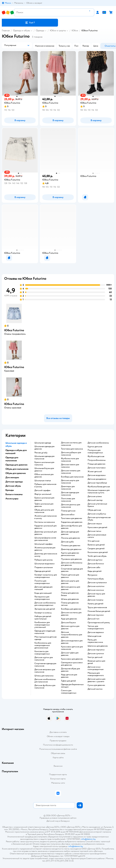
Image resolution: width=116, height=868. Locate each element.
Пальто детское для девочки (70, 576)
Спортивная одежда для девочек (72, 570)
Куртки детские (95, 447)
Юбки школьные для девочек (44, 476)
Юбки (75, 31)
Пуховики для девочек (72, 559)
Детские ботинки (96, 564)
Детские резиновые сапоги (97, 536)
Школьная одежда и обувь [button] (16, 444)
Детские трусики (96, 615)
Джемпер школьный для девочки (46, 533)
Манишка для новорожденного (96, 674)
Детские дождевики (97, 479)
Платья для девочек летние (70, 604)
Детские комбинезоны (98, 443)
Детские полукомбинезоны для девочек (72, 635)
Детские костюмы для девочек (71, 614)
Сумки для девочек (96, 685)
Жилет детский (95, 472)
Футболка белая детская (99, 487)
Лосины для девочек (71, 538)
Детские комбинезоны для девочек (72, 564)
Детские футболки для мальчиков (45, 687)
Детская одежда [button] (14, 482)
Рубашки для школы (44, 560)
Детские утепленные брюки (97, 505)
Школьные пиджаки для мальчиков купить (99, 491)
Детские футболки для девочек (71, 527)
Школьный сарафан (43, 544)
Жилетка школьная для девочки (45, 549)
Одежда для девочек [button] (16, 465)
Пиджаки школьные (44, 567)
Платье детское (68, 511)
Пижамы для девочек (71, 546)
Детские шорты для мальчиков (70, 482)
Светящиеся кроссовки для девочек (72, 664)
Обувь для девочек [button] (16, 473)
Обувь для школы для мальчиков (44, 511)
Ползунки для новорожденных (95, 451)
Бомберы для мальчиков (72, 477)
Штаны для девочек (70, 599)
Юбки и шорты (58, 31)
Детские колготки (96, 586)
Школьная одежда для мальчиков (44, 457)
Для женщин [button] (12, 477)
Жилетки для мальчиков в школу (46, 517)
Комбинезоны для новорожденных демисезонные (43, 645)
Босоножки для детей (98, 552)
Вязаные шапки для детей (96, 662)
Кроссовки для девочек (72, 659)
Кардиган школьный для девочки (45, 527)
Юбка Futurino (14, 330)
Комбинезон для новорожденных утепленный (42, 625)
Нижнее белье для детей (99, 611)
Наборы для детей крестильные (43, 618)
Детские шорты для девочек (70, 582)
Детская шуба (67, 542)
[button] (30, 23)
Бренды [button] (10, 490)
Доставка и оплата (58, 732)
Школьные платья (43, 481)
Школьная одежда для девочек (44, 448)
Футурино (92, 575)
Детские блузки (68, 623)
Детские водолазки (97, 475)
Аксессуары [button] (12, 499)
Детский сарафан (42, 490)
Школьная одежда (43, 443)
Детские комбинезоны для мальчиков (45, 681)
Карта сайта (58, 758)
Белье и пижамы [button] (14, 494)
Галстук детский (95, 657)
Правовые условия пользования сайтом (58, 818)
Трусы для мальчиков (97, 607)
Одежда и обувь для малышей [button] (16, 452)
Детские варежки (96, 632)
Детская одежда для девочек (70, 533)
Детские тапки (94, 531)
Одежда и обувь (22, 31)
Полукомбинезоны (97, 460)
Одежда (40, 31)
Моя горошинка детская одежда (45, 638)
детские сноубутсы (97, 514)
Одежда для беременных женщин (72, 686)
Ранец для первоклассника (95, 641)
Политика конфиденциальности (58, 745)
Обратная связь (58, 753)
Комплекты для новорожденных (42, 653)
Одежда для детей (43, 571)
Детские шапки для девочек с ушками (96, 680)
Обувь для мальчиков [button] (17, 469)
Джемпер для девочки (71, 549)
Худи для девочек (69, 619)
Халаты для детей (95, 604)
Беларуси (65, 821)
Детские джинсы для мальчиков (71, 506)
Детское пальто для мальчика (70, 466)
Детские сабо (94, 567)
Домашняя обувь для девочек (70, 670)
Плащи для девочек (97, 464)
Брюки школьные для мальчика (44, 464)
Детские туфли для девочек (70, 654)
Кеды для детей (95, 571)
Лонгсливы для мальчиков (68, 500)
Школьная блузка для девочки (44, 470)
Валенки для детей (96, 545)
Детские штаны (95, 496)
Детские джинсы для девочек (71, 588)
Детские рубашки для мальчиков (71, 454)
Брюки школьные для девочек (44, 499)
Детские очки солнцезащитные (96, 668)
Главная (6, 31)
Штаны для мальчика (44, 676)
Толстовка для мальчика (72, 449)
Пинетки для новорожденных (42, 582)
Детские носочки (96, 590)
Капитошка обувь (96, 579)
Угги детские (93, 541)
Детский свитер (95, 500)
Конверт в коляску (43, 613)
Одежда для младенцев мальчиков (45, 632)
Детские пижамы (95, 600)
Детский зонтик (95, 689)
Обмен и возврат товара (58, 736)
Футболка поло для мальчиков (70, 460)
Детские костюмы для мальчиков (71, 444)
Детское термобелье (97, 483)
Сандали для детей (96, 549)
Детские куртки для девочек (70, 627)
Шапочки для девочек (98, 646)
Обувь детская (94, 510)
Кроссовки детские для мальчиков (72, 648)
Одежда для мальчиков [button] (12, 459)
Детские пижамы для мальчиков (71, 472)
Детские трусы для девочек (96, 595)
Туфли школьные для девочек (44, 505)
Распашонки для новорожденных (42, 598)
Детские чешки (95, 524)
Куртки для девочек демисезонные (70, 554)
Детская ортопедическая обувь (99, 519)
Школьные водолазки (44, 564)
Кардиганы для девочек (72, 522)
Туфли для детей (68, 681)
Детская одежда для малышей (43, 588)
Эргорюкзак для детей (45, 609)
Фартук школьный (43, 494)
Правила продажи (58, 741)
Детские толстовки (97, 468)
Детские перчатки (96, 650)
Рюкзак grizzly (41, 453)
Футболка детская (96, 456)
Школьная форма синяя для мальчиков (45, 539)
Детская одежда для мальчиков (70, 494)
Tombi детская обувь (97, 556)
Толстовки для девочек (72, 518)
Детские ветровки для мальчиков (45, 671)
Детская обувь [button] (13, 486)
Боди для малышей (43, 593)
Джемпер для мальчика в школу (46, 555)
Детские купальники (97, 583)
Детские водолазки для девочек (72, 642)
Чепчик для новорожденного (96, 627)
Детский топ (93, 619)
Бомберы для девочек (71, 609)
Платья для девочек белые (70, 594)
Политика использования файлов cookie (58, 749)
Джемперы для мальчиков (68, 488)
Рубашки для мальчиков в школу (45, 485)
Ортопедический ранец (99, 623)
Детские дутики (95, 560)
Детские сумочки (96, 654)
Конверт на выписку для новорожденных (46, 576)
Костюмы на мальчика (45, 522)
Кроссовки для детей (97, 527)
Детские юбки (68, 515)
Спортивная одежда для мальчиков (45, 665)
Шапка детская (94, 636)
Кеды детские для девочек (69, 676)
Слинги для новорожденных (69, 692)
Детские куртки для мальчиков (44, 659)
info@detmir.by (88, 839)
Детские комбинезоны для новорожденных (45, 604)
